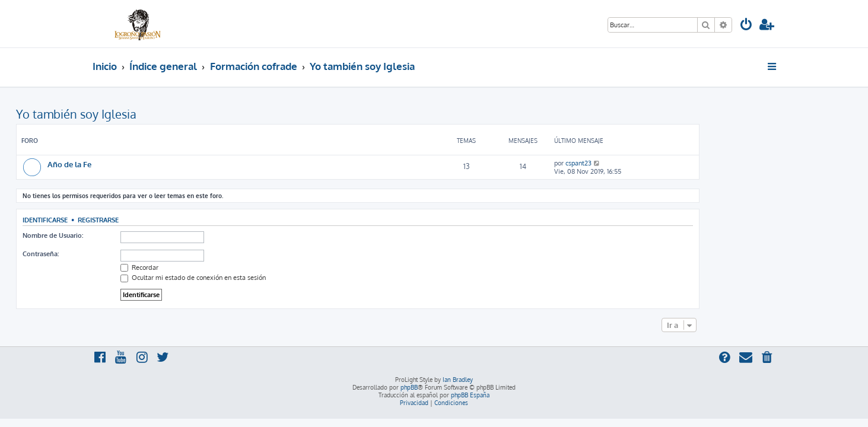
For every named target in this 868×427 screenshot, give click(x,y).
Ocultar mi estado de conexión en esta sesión (270, 278)
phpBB (409, 387)
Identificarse (122, 220)
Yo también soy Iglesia (153, 114)
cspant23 (655, 163)
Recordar (216, 267)
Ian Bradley (458, 380)
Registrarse (175, 220)
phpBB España (470, 395)
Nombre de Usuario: (129, 235)
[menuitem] (746, 26)
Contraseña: (117, 254)
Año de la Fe (146, 164)
